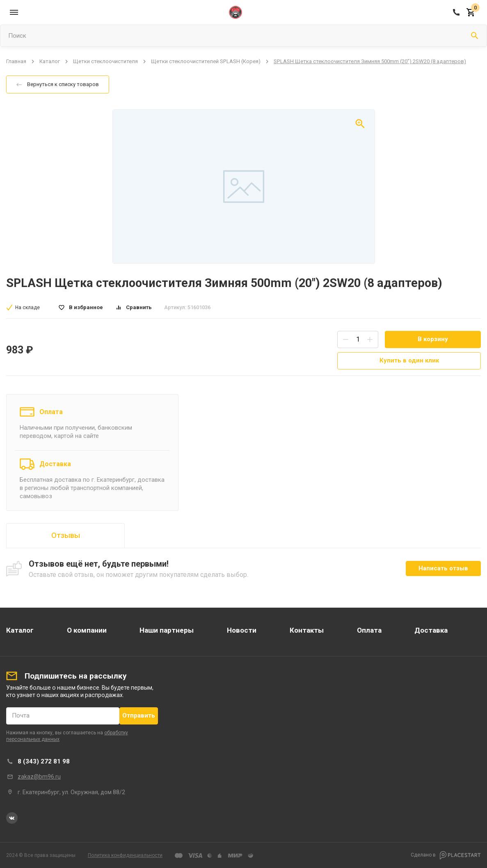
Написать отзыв (443, 568)
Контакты (307, 630)
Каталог (50, 61)
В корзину (433, 339)
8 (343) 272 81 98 (44, 761)
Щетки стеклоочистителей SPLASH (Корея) (206, 61)
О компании (87, 630)
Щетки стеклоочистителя (105, 61)
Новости (242, 630)
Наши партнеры (167, 630)
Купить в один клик (409, 360)
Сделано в (446, 855)
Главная (16, 61)
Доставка (55, 464)
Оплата (51, 412)
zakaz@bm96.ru (39, 777)
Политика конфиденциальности (125, 855)
